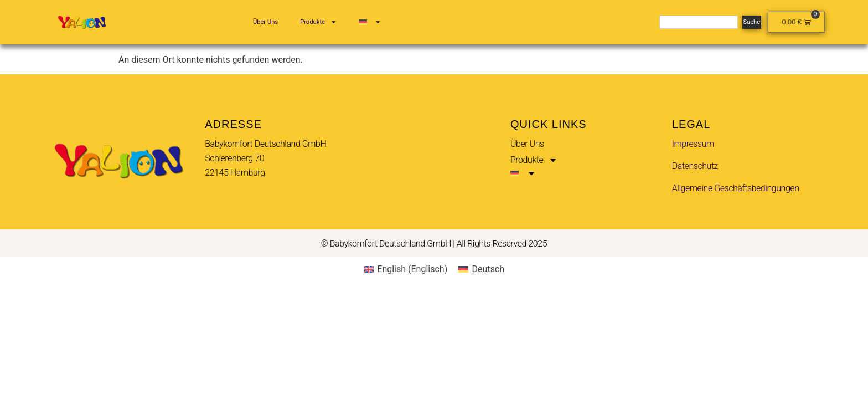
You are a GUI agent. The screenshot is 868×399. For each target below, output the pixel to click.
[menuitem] (370, 22)
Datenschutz (695, 166)
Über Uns (265, 22)
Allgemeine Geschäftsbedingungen (736, 188)
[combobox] (698, 22)
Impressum (693, 144)
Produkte (318, 22)
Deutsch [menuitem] (488, 269)
